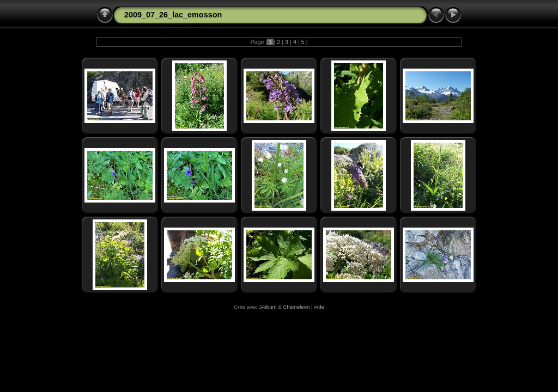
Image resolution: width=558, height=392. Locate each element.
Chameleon (296, 307)
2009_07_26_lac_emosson (173, 15)
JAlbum (268, 307)
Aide (319, 307)
